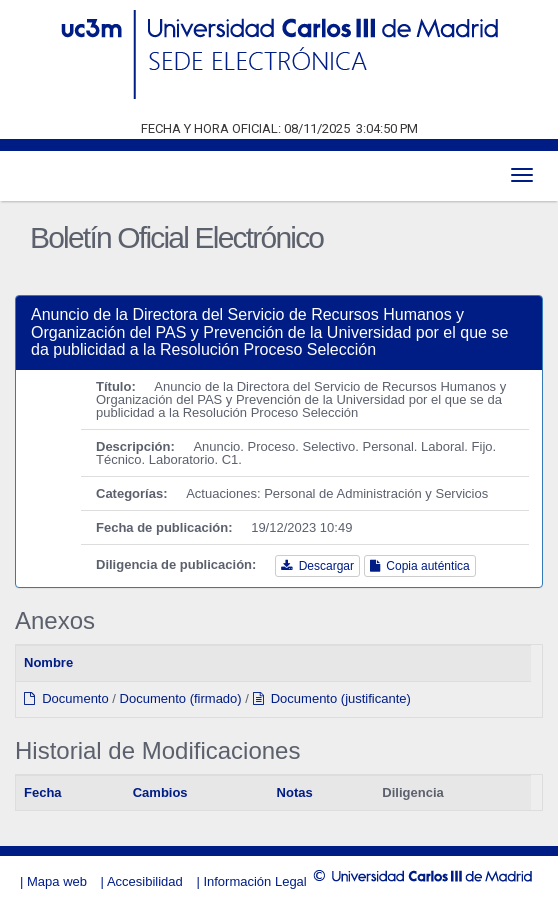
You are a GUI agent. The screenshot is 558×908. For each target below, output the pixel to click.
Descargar (317, 566)
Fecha (43, 792)
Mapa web (57, 881)
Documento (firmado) (181, 698)
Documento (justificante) (332, 698)
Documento (66, 698)
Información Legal (254, 881)
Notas (295, 792)
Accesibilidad (145, 881)
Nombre (48, 662)
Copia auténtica (420, 566)
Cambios (160, 792)
